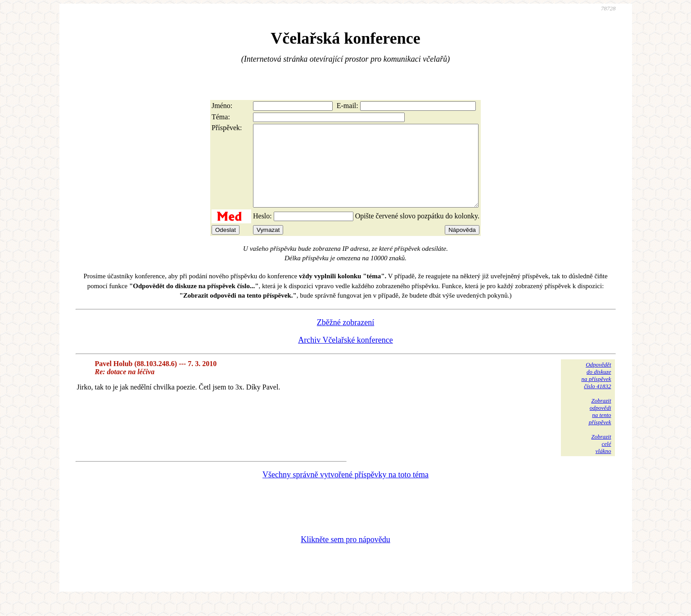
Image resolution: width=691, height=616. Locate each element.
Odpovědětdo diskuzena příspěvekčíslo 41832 (596, 392)
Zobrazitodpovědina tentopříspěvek (600, 428)
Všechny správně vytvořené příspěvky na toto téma (345, 491)
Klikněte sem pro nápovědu (345, 556)
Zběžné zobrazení (345, 339)
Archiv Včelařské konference (345, 356)
